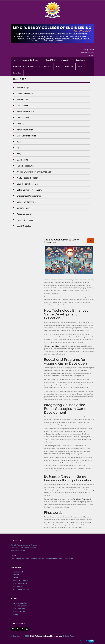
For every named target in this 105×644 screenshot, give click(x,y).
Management (22, 106)
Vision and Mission (25, 94)
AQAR (19, 142)
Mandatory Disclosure (21, 589)
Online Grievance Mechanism (29, 190)
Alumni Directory (19, 609)
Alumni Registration (20, 606)
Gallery (15, 614)
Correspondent (23, 118)
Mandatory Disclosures (26, 136)
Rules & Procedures (25, 166)
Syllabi (15, 578)
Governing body (24, 208)
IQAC (19, 154)
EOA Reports (22, 160)
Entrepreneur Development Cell (30, 196)
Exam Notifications (20, 583)
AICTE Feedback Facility (27, 178)
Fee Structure (18, 586)
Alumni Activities (19, 612)
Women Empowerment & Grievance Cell (34, 172)
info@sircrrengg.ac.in (64, 558)
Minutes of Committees (27, 202)
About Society (23, 100)
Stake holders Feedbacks (28, 184)
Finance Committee (25, 220)
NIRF (19, 148)
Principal (20, 124)
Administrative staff (25, 130)
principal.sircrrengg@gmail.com (44, 558)
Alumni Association (20, 603)
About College (23, 88)
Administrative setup (25, 112)
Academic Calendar (20, 581)
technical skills (53, 346)
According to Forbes (80, 499)
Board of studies (24, 226)
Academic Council (24, 214)
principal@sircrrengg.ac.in (21, 558)
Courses (16, 575)
